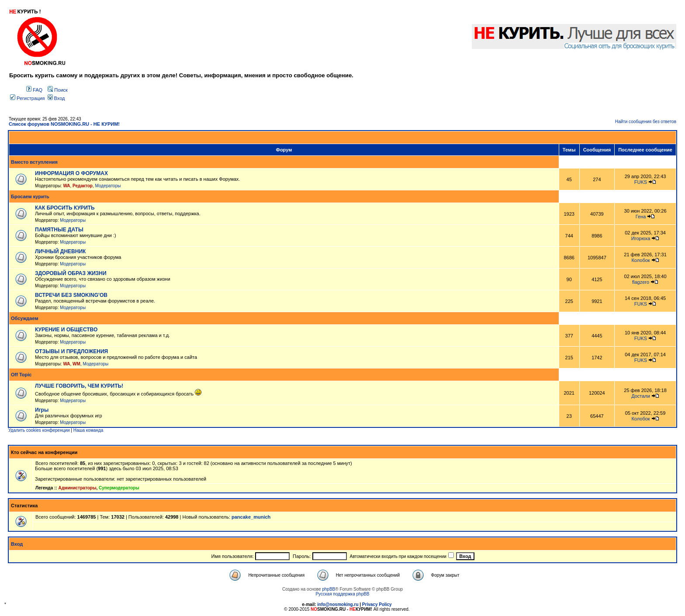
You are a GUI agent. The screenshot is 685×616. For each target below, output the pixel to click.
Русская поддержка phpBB (342, 594)
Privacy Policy (377, 604)
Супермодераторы (119, 488)
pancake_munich (251, 517)
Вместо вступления (34, 162)
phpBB (329, 589)
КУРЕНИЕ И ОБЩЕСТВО (66, 330)
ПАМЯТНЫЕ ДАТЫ (59, 230)
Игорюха (641, 238)
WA (66, 186)
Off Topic (21, 375)
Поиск (58, 90)
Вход (56, 98)
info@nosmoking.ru (338, 604)
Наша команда (88, 430)
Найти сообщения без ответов (646, 122)
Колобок (640, 260)
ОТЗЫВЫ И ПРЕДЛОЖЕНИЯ (71, 351)
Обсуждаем (25, 318)
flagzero (641, 282)
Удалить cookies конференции (39, 430)
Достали (641, 396)
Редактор (83, 186)
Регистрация (27, 98)
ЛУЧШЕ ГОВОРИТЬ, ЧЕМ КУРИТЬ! (79, 386)
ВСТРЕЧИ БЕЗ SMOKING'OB (71, 295)
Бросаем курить (30, 196)
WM (76, 364)
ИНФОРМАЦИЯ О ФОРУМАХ (71, 173)
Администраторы (77, 488)
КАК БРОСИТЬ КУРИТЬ (65, 208)
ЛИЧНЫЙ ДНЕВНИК (60, 251)
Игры (42, 410)
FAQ (34, 90)
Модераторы (108, 186)
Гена (641, 217)
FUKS (641, 182)
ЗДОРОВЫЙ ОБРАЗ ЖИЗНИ (71, 273)
